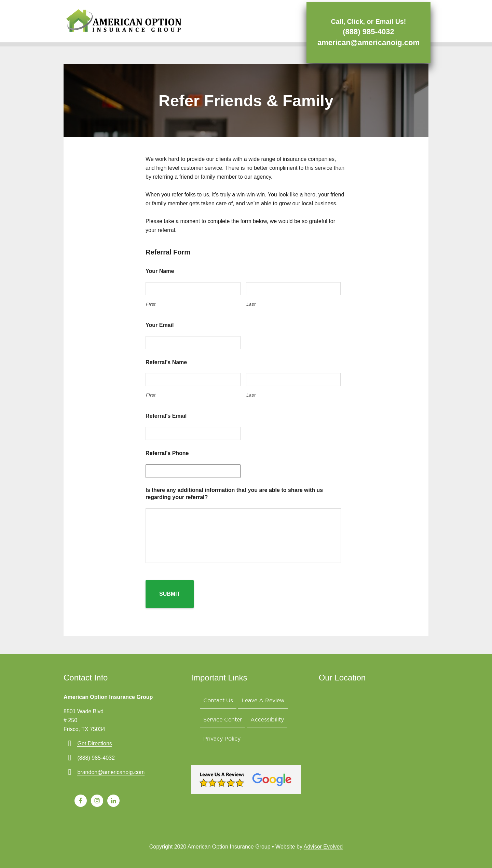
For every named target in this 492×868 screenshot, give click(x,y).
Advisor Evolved (323, 846)
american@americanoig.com (366, 42)
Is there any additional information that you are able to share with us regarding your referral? (234, 494)
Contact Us (219, 700)
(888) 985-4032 (366, 31)
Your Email (160, 325)
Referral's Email (166, 416)
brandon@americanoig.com (111, 771)
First (151, 304)
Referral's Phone (167, 453)
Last (251, 304)
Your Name (160, 271)
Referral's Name (166, 362)
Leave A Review (266, 700)
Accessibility (270, 722)
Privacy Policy (223, 743)
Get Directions (94, 742)
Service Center (224, 722)
